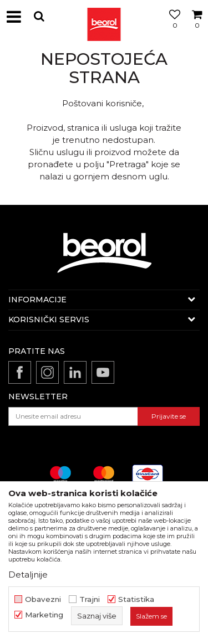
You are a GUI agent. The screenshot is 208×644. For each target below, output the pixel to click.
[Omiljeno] (172, 29)
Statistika (136, 599)
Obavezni (43, 599)
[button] (39, 16)
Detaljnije (28, 575)
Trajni (90, 599)
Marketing (44, 615)
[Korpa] (197, 29)
